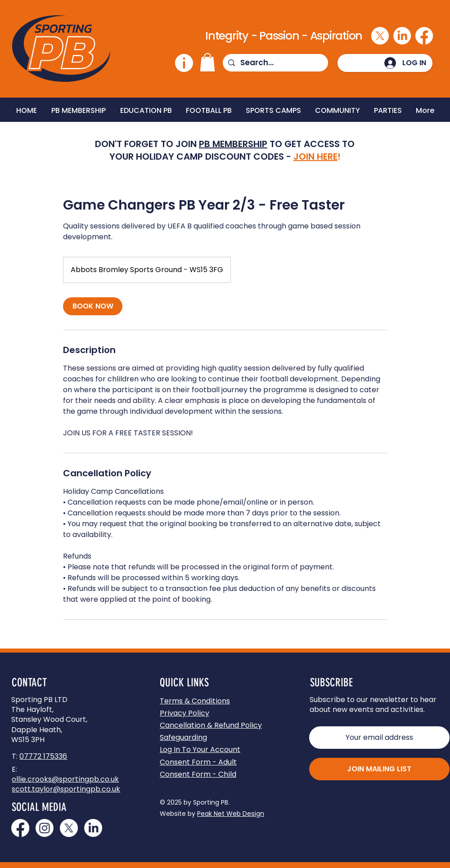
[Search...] (275, 63)
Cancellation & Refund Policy (211, 725)
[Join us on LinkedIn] (93, 828)
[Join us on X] (69, 828)
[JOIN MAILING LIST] (379, 769)
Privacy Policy (184, 713)
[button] (207, 62)
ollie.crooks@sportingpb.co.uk (65, 779)
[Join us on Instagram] (45, 828)
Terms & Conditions (195, 701)
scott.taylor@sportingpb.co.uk (66, 789)
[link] (93, 306)
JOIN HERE (315, 157)
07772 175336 (43, 756)
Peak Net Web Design (231, 814)
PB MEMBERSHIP (233, 144)
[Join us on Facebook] (20, 828)
